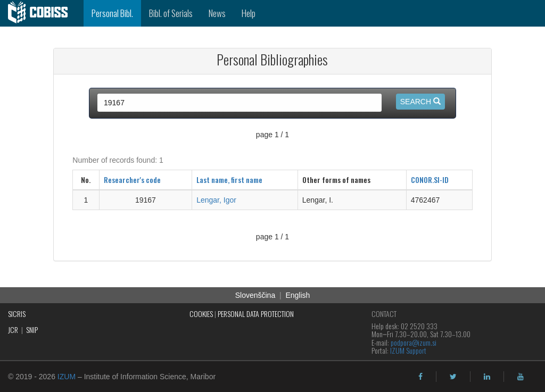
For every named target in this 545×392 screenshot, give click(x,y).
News (217, 13)
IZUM (67, 377)
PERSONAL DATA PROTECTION (256, 314)
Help (249, 13)
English (298, 295)
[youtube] (521, 377)
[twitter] (453, 377)
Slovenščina (255, 295)
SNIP (32, 330)
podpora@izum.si (414, 342)
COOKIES (201, 314)
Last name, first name (229, 180)
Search (420, 102)
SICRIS (17, 314)
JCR (13, 330)
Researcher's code (132, 180)
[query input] (240, 103)
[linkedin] (487, 377)
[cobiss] (42, 13)
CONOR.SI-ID (430, 180)
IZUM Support (408, 350)
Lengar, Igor (216, 200)
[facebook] (420, 377)
